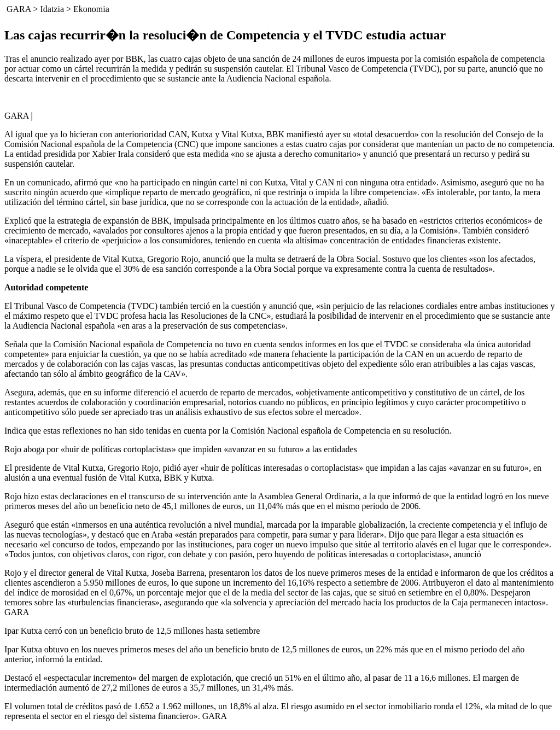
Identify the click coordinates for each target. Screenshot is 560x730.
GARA (19, 9)
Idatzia (52, 9)
